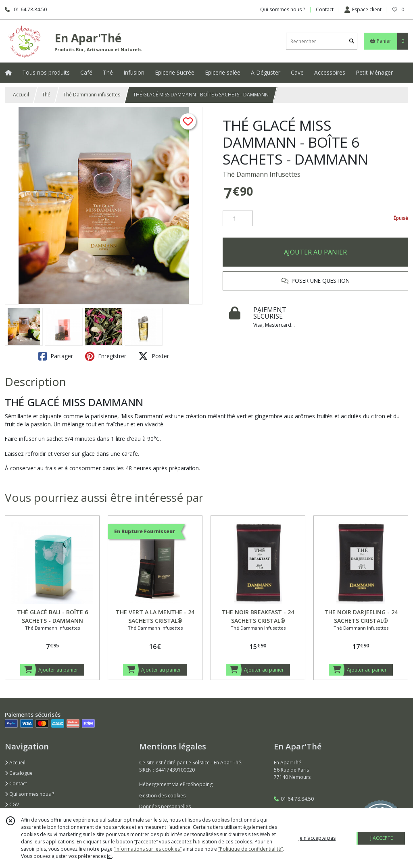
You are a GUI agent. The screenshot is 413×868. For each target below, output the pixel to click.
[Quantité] (238, 219)
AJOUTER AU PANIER (315, 252)
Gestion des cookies (162, 796)
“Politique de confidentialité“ (250, 849)
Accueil (21, 95)
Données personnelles (165, 806)
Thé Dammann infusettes (92, 95)
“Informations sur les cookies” (148, 849)
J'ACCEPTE (382, 838)
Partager (56, 356)
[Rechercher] (352, 41)
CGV (12, 804)
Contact (325, 9)
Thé (46, 95)
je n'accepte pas (317, 838)
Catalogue (19, 773)
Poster (154, 356)
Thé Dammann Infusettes (262, 174)
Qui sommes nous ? (29, 794)
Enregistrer (106, 356)
